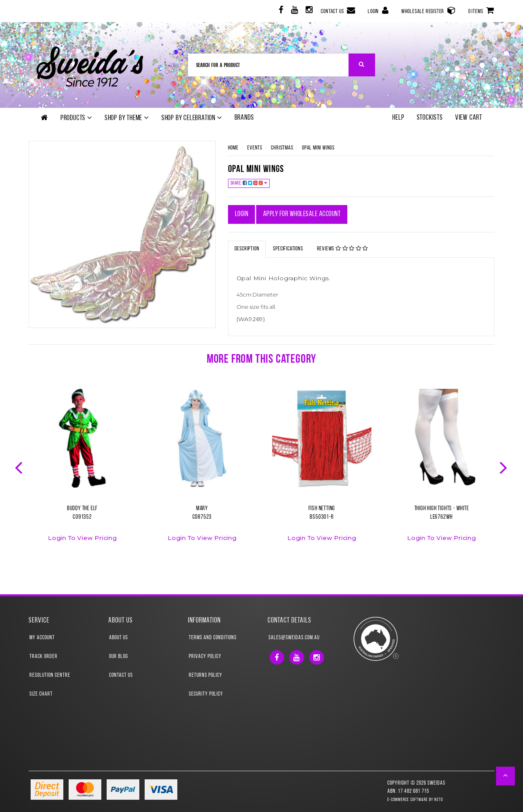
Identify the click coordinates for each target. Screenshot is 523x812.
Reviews (343, 249)
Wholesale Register (429, 10)
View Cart (469, 118)
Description (247, 249)
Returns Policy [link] (206, 675)
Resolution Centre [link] (50, 675)
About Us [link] (118, 638)
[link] (280, 11)
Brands (244, 118)
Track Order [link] (44, 657)
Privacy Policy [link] (205, 657)
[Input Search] (268, 65)
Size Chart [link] (41, 694)
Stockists (430, 118)
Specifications (288, 249)
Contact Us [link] (121, 675)
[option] (82, 470)
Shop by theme (127, 118)
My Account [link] (42, 638)
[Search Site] (362, 65)
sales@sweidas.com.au (294, 638)
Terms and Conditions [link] (213, 638)
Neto (439, 800)
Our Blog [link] (118, 657)
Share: (249, 183)
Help (398, 118)
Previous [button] (20, 467)
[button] (506, 776)
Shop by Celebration (192, 118)
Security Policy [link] (206, 694)
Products (76, 118)
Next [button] (504, 467)
